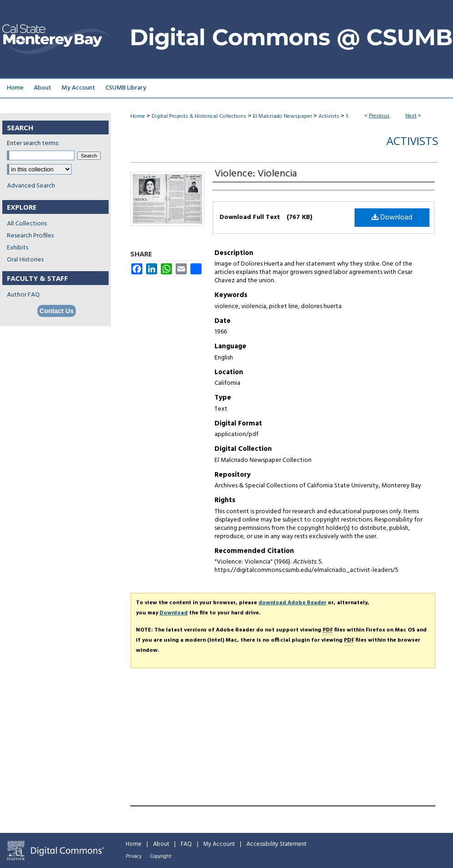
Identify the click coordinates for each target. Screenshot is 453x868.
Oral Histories (25, 260)
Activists (329, 116)
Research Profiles (30, 236)
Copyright (161, 856)
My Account (219, 844)
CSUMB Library (126, 88)
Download (392, 218)
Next (411, 116)
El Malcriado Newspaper (282, 116)
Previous (379, 116)
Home (138, 116)
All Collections (27, 224)
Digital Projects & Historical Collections (199, 116)
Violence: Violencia (256, 174)
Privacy (134, 856)
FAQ (186, 844)
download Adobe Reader (292, 603)
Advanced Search (31, 186)
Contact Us (57, 311)
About (161, 844)
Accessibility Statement (276, 844)
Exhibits (18, 248)
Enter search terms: (33, 143)
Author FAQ (23, 295)
